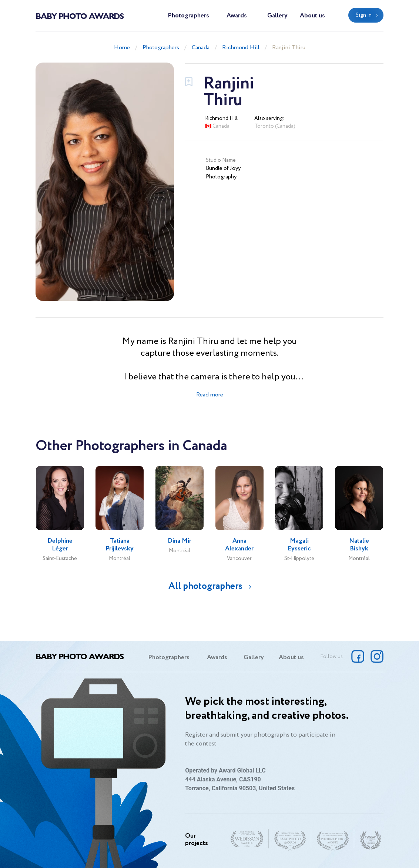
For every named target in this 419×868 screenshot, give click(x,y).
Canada (201, 48)
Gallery (277, 16)
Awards (237, 16)
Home (122, 48)
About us (312, 16)
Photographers (188, 16)
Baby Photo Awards (80, 16)
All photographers (205, 586)
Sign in (364, 15)
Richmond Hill (241, 48)
